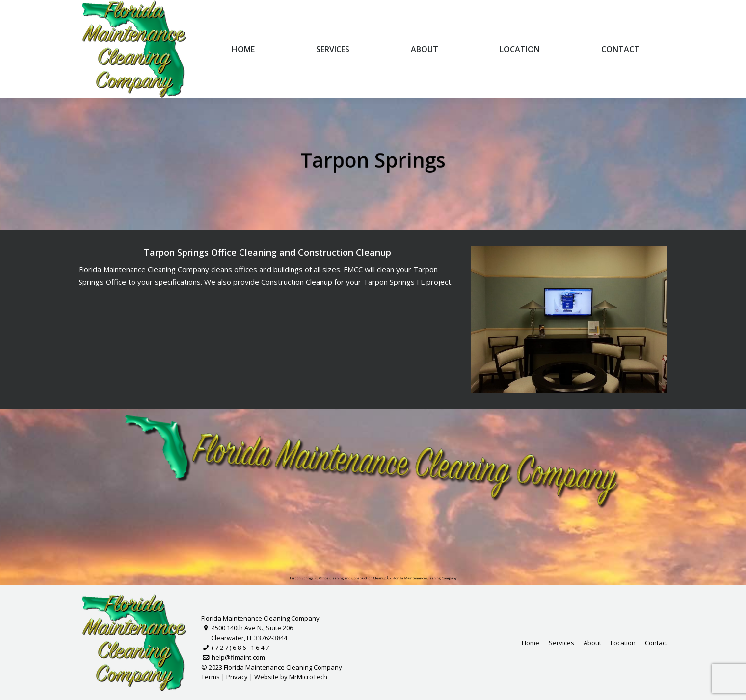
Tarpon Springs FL (395, 282)
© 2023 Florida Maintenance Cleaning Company (272, 667)
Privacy (237, 677)
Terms (211, 677)
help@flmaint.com (233, 657)
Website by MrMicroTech (291, 677)
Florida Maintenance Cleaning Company (260, 618)
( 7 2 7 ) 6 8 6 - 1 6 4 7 (235, 648)
